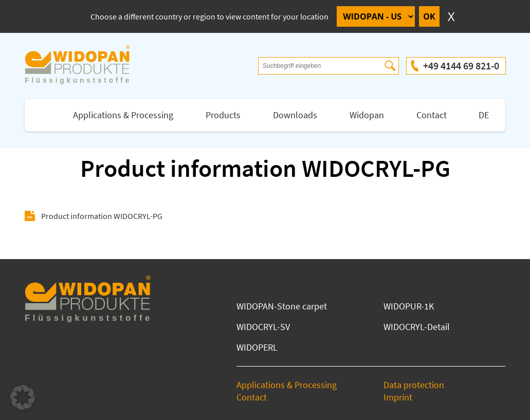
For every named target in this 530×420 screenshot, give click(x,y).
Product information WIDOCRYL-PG (102, 216)
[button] (23, 397)
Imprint (398, 397)
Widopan (367, 115)
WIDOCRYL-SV (263, 327)
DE (484, 115)
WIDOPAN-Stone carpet (282, 306)
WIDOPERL (257, 347)
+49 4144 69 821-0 (461, 66)
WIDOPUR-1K (409, 306)
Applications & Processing (123, 115)
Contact (432, 115)
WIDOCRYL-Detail (417, 327)
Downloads (295, 115)
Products (223, 115)
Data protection (414, 385)
